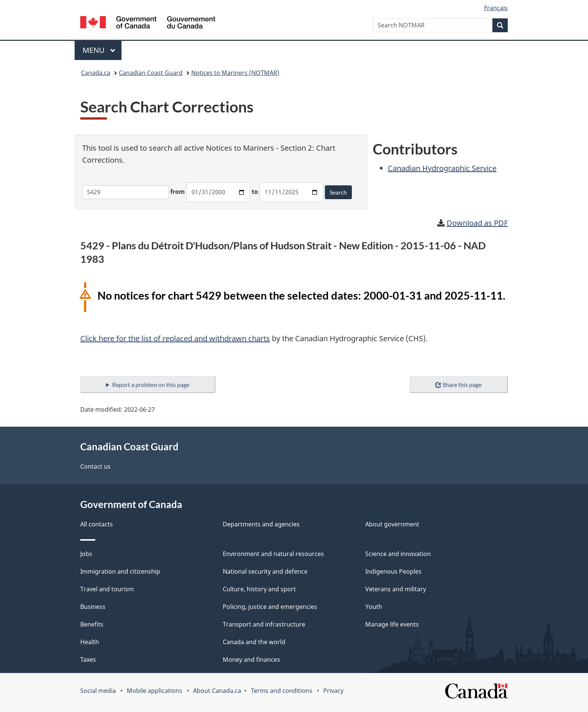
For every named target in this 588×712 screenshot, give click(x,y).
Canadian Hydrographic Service (442, 168)
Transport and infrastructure (264, 624)
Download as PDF (477, 223)
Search (338, 192)
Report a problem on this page (151, 384)
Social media (98, 691)
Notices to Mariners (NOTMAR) (235, 73)
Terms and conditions (282, 691)
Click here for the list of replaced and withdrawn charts (175, 338)
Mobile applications (154, 691)
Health (90, 642)
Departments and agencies (261, 524)
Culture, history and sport (259, 589)
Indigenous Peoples (393, 571)
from (178, 192)
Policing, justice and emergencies (270, 607)
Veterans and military (396, 589)
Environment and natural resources (273, 554)
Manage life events (392, 624)
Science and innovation (398, 554)
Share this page (458, 384)
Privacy (333, 691)
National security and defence (265, 571)
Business (93, 607)
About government (392, 524)
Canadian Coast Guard (151, 73)
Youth (374, 607)
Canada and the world (254, 642)
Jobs (86, 554)
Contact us (95, 466)
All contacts (97, 524)
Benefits (92, 624)
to (255, 192)
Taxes (88, 660)
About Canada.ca (217, 691)
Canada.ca (96, 73)
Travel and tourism (107, 589)
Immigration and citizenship (120, 571)
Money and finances (251, 660)
